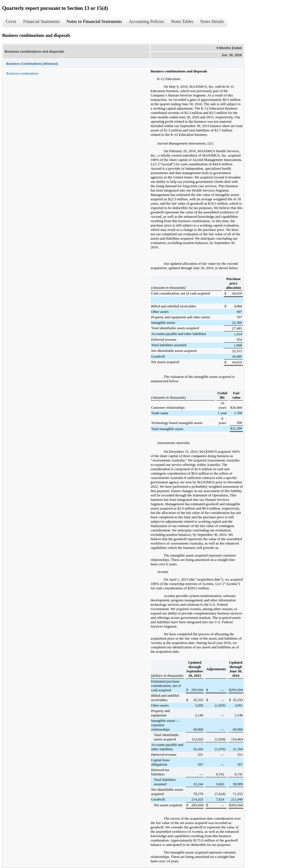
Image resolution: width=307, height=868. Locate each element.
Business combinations (22, 73)
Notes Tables (182, 21)
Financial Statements (41, 21)
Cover (11, 21)
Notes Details (212, 21)
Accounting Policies (146, 21)
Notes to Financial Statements (94, 21)
